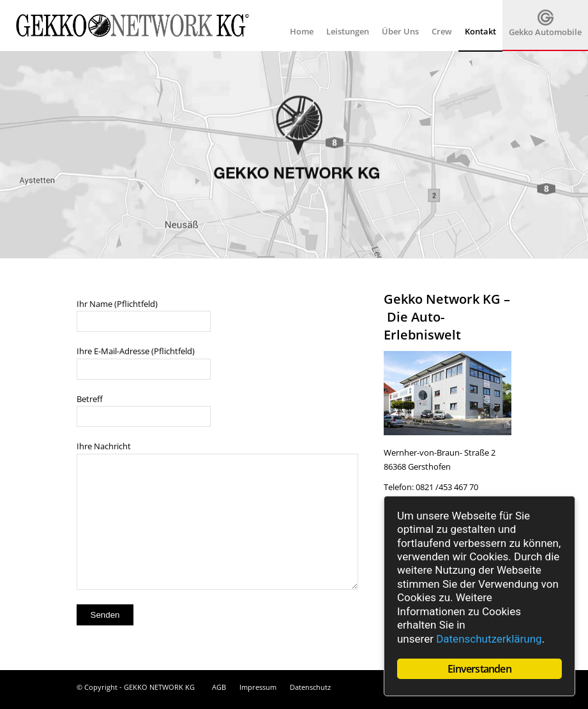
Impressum (258, 687)
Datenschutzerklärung (489, 639)
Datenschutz (310, 687)
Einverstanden (479, 669)
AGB (219, 687)
